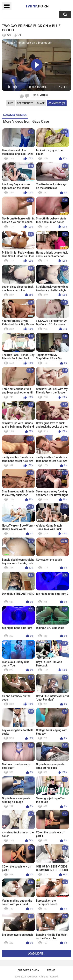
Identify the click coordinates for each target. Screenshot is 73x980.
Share (41, 103)
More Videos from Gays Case (26, 121)
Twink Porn (32, 977)
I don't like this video (27, 96)
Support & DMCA (28, 970)
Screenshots (25, 103)
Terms (51, 970)
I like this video (22, 96)
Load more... (36, 954)
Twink (37, 6)
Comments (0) (57, 103)
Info (11, 103)
